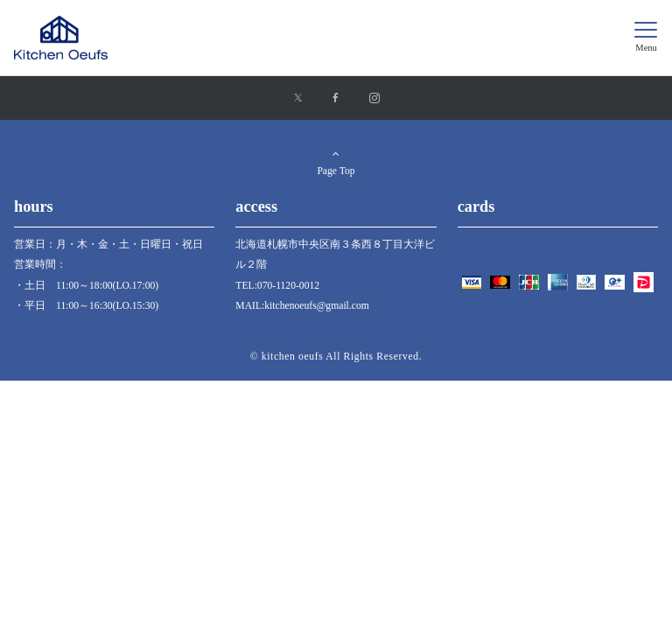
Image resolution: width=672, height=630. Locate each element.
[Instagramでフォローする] (374, 99)
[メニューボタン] (646, 38)
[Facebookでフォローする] (336, 99)
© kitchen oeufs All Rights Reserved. (336, 357)
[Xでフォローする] (298, 99)
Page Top (336, 163)
